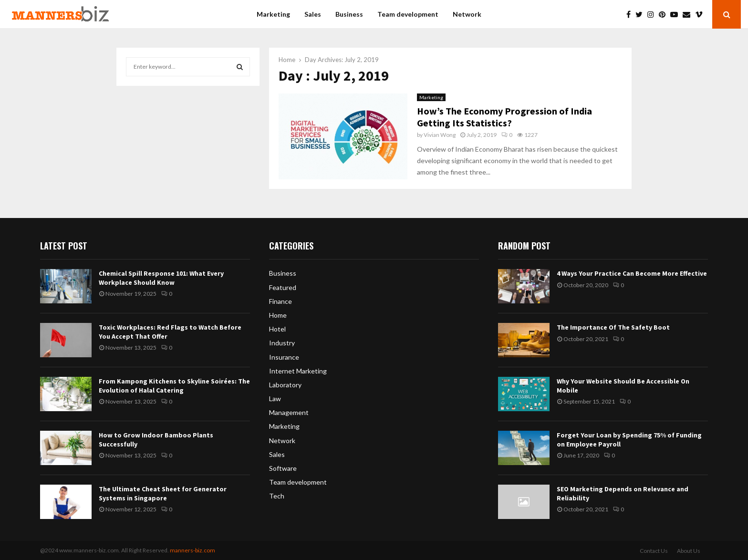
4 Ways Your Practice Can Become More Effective (632, 273)
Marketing (273, 14)
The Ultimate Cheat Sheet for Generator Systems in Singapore (163, 493)
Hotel (277, 329)
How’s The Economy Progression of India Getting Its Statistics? (504, 117)
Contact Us (654, 551)
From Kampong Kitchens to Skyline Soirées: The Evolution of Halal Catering (174, 385)
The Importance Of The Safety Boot (613, 327)
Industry (282, 343)
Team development (408, 14)
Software (283, 468)
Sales (313, 14)
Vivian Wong (440, 135)
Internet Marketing (298, 371)
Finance (280, 301)
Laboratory (285, 385)
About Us (689, 551)
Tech (277, 496)
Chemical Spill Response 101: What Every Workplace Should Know (161, 278)
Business (349, 14)
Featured (283, 287)
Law (275, 399)
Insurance (284, 357)
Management (289, 412)
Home (278, 315)
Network (467, 14)
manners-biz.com (192, 550)
